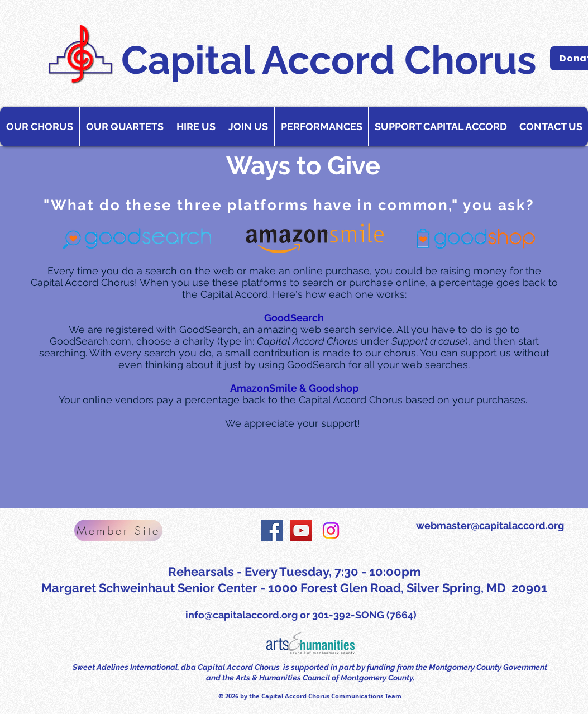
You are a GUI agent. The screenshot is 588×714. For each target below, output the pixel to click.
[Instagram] (331, 530)
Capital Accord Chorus (329, 60)
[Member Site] (118, 530)
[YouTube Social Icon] (301, 530)
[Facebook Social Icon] (272, 530)
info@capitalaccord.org (242, 615)
